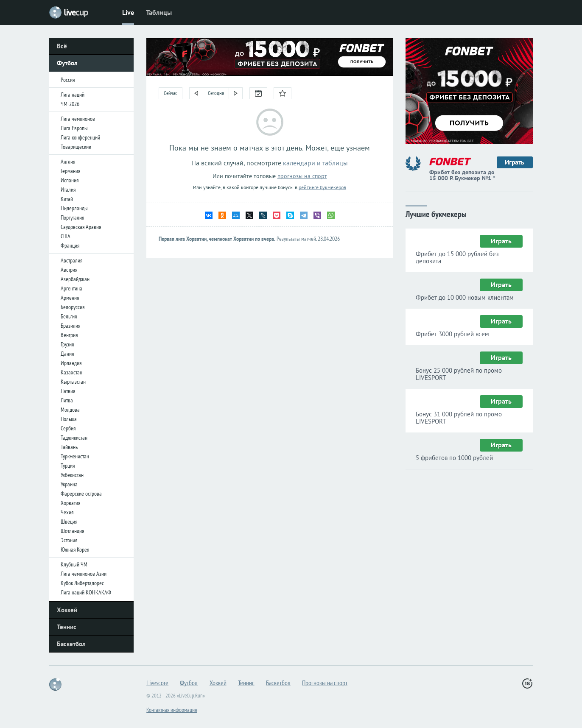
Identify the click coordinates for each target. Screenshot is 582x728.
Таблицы (159, 12)
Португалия (72, 218)
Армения (70, 298)
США (66, 236)
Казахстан (71, 372)
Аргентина (71, 288)
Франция (70, 245)
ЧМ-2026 (70, 104)
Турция (68, 466)
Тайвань (69, 447)
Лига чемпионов (78, 119)
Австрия (69, 270)
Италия (68, 190)
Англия (68, 162)
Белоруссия (73, 307)
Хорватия (70, 503)
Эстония (69, 540)
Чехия (67, 512)
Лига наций (73, 95)
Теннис (67, 627)
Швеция (69, 522)
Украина (69, 484)
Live (128, 12)
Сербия (68, 428)
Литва (67, 400)
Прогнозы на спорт (325, 683)
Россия (68, 80)
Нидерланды (74, 208)
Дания (67, 354)
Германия (70, 171)
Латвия (68, 391)
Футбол (67, 63)
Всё (62, 46)
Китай (67, 199)
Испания (70, 180)
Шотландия (72, 531)
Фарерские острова (81, 494)
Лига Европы (74, 128)
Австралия (71, 260)
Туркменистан (75, 456)
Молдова (70, 410)
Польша (69, 419)
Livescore (157, 683)
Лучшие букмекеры (436, 213)
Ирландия (71, 363)
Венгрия (69, 335)
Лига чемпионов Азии (84, 574)
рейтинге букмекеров (322, 187)
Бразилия (70, 326)
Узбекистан (72, 475)
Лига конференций (80, 137)
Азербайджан (75, 279)
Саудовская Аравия (81, 227)
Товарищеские (76, 147)
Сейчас (171, 93)
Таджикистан (74, 438)
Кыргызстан (73, 382)
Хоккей (67, 610)
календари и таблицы (315, 163)
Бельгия (69, 316)
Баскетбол (71, 644)
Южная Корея (75, 549)
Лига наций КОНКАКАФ (86, 592)
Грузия (67, 344)
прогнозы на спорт (302, 176)
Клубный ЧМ (74, 564)
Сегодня (216, 93)
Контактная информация (172, 710)
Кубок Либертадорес (82, 583)
